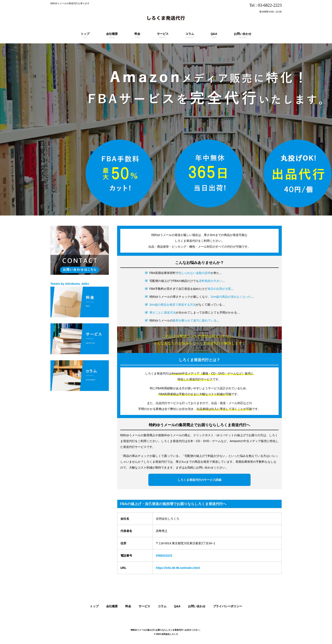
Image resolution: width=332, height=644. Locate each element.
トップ (94, 606)
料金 (128, 606)
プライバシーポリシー (228, 606)
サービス (144, 606)
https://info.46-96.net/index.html (178, 568)
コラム (162, 606)
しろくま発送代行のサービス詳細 (199, 480)
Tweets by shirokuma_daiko (70, 284)
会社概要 (112, 606)
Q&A (177, 606)
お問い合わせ (197, 606)
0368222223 (164, 556)
